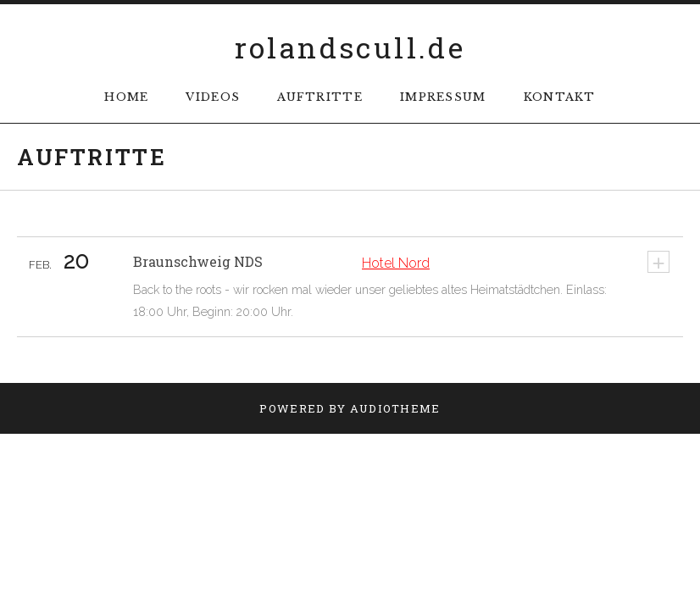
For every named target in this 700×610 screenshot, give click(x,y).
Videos (213, 97)
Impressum (443, 97)
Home (126, 97)
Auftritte (320, 97)
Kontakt (560, 97)
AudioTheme (395, 408)
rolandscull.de (350, 47)
